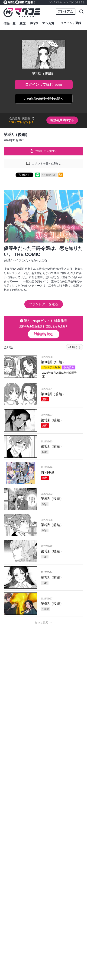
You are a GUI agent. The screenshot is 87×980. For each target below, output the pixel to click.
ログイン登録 (71, 23)
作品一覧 (10, 23)
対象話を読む (44, 334)
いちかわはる (37, 260)
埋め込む (51, 175)
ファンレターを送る (44, 304)
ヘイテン (19, 260)
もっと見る (42, 622)
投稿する (44, 827)
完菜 (7, 260)
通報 (77, 856)
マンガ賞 (48, 23)
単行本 (34, 23)
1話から (76, 347)
